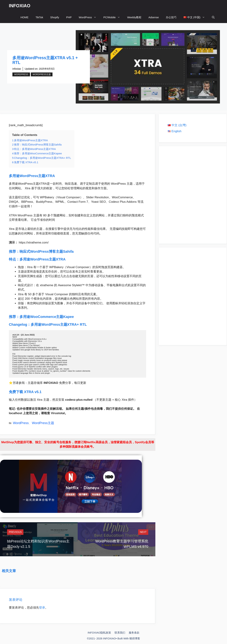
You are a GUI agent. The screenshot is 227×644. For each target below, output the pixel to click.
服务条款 (134, 633)
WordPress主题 (42, 74)
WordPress (89, 17)
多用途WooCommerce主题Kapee (47, 317)
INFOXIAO (20, 6)
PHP (69, 17)
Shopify (55, 17)
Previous (15, 532)
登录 (42, 608)
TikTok (39, 17)
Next (143, 532)
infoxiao (17, 69)
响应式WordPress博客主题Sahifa (47, 251)
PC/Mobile (113, 17)
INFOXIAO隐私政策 (99, 633)
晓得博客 (135, 638)
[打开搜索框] (213, 17)
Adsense (154, 17)
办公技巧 (171, 17)
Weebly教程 (134, 17)
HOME (24, 17)
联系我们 (120, 633)
